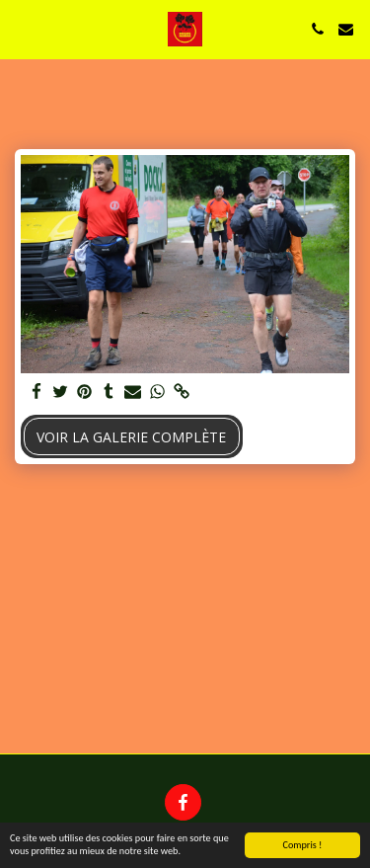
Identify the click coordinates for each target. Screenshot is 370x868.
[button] (22, 28)
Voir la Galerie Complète (131, 437)
